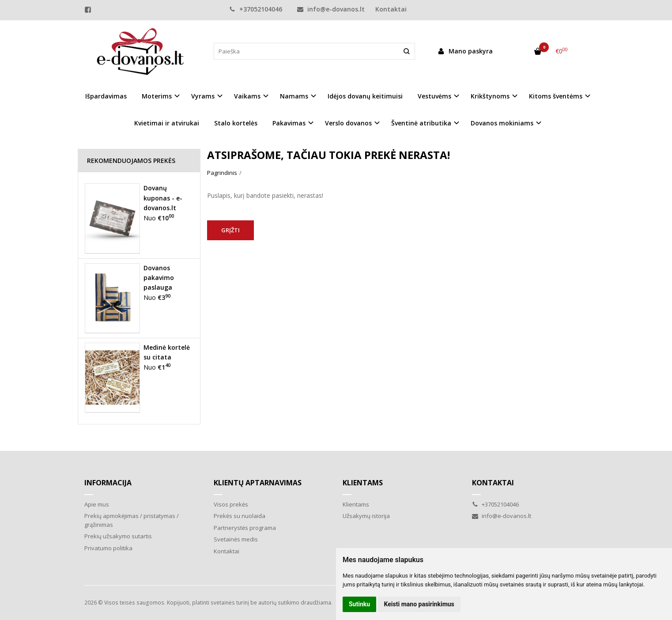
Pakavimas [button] (289, 123)
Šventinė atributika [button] (421, 123)
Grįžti (230, 230)
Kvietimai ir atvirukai (167, 123)
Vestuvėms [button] (434, 96)
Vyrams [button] (203, 96)
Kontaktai (391, 9)
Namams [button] (294, 96)
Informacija (108, 483)
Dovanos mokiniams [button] (502, 123)
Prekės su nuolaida (240, 516)
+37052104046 (256, 9)
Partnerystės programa (245, 528)
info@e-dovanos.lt (331, 9)
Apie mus (97, 504)
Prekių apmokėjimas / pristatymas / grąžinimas (132, 520)
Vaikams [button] (247, 96)
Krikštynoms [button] (490, 96)
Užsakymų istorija (366, 516)
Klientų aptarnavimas (258, 483)
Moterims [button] (157, 96)
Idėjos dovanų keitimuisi (365, 96)
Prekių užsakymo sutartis (118, 536)
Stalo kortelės (236, 123)
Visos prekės (231, 504)
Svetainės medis (236, 539)
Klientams (363, 483)
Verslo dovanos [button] (348, 123)
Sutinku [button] (359, 604)
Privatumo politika (108, 548)
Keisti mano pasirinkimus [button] (419, 604)
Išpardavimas (106, 96)
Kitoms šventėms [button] (556, 96)
